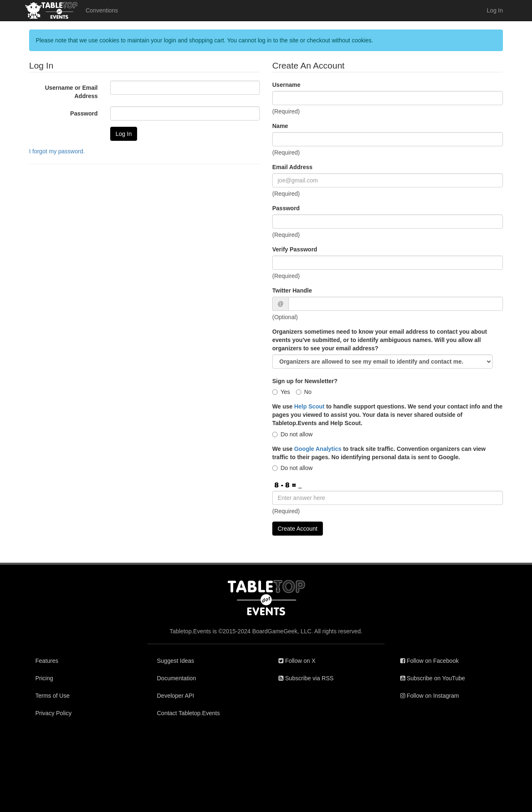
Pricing (44, 678)
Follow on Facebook (430, 661)
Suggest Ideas (176, 661)
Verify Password (295, 249)
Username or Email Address (71, 92)
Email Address (292, 167)
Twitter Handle (292, 290)
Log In (495, 10)
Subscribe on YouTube (433, 678)
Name (280, 126)
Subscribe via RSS (306, 678)
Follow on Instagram (430, 696)
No (304, 392)
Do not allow (292, 434)
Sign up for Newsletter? (305, 381)
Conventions (102, 10)
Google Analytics (318, 449)
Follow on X (297, 661)
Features (47, 661)
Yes (281, 392)
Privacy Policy (53, 713)
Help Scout (309, 406)
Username (286, 85)
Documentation (177, 678)
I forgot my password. (57, 151)
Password (84, 113)
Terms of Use (52, 696)
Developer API (176, 696)
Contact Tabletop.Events (189, 713)
